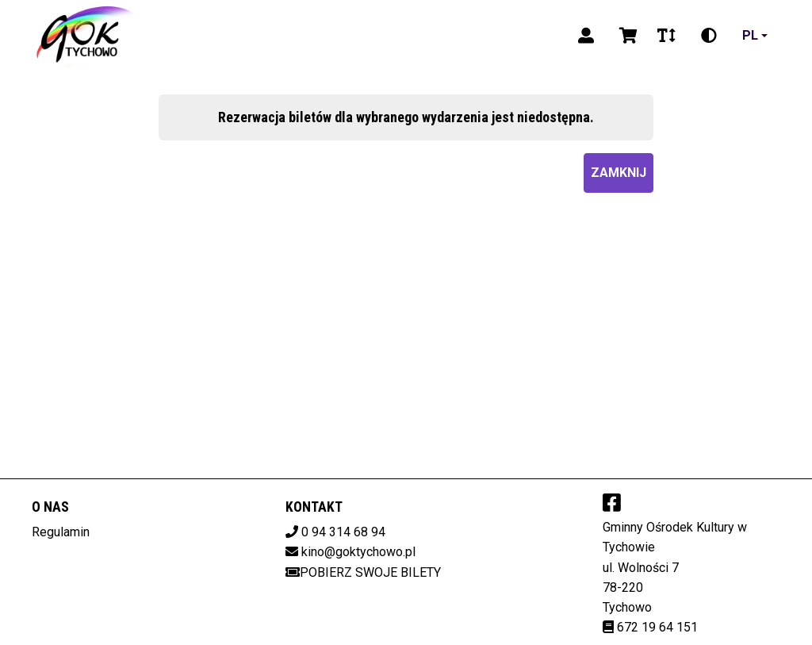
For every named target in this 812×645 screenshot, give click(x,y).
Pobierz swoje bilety (363, 572)
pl (750, 35)
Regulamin (61, 532)
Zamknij (619, 173)
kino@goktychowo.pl (358, 552)
